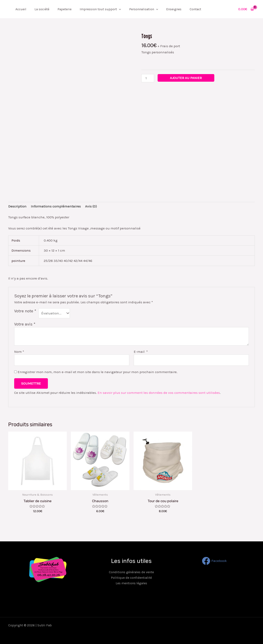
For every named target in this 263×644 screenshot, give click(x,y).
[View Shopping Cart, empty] (246, 9)
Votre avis (25, 324)
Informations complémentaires (56, 206)
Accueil (21, 9)
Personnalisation (144, 9)
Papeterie (65, 9)
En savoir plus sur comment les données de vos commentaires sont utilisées (159, 393)
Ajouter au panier (186, 78)
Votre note (25, 311)
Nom (19, 352)
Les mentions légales (131, 583)
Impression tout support (100, 9)
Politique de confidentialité (131, 578)
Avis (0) (91, 206)
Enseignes (174, 9)
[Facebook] (214, 561)
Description (17, 206)
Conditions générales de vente (131, 572)
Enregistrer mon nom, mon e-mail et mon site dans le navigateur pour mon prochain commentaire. (98, 372)
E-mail (141, 352)
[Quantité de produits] (148, 78)
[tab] (17, 206)
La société (42, 9)
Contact (195, 9)
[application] (119, 9)
